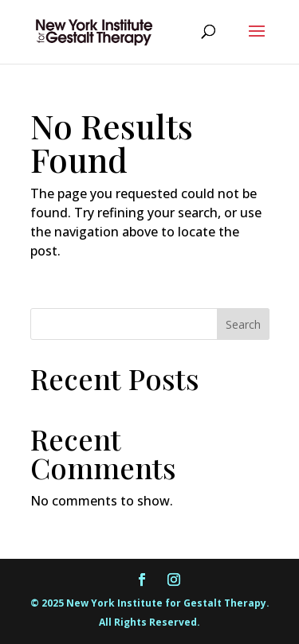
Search (243, 324)
